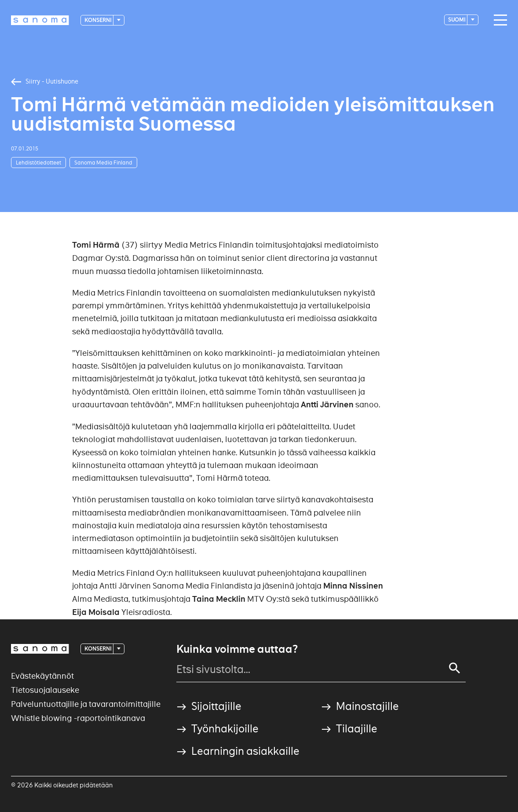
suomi (457, 20)
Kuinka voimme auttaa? (237, 649)
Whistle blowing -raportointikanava (78, 718)
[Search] (455, 668)
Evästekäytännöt (42, 676)
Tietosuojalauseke (45, 690)
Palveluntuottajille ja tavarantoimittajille (86, 704)
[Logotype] (40, 20)
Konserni (98, 20)
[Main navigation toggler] (498, 20)
